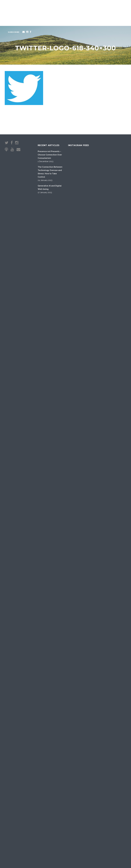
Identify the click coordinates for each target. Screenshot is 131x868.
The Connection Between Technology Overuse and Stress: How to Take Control (50, 172)
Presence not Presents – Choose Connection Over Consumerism (50, 155)
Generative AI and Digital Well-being (50, 187)
